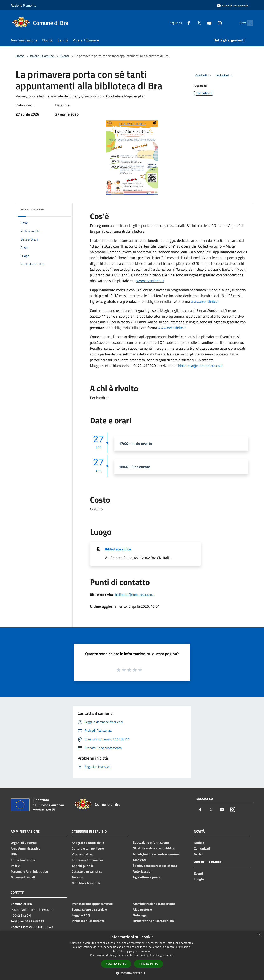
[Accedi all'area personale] (232, 5)
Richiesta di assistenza (88, 921)
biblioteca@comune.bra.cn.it (200, 366)
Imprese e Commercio (87, 860)
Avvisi (198, 854)
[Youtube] (201, 23)
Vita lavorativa (82, 854)
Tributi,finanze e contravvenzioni (156, 854)
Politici (16, 866)
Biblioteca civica (118, 549)
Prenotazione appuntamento (92, 904)
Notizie (199, 843)
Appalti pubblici (83, 866)
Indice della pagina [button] (32, 210)
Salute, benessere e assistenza (155, 866)
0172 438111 (34, 921)
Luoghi (199, 879)
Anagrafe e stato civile (88, 843)
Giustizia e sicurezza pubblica (154, 848)
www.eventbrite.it (150, 281)
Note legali (141, 915)
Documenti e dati (23, 877)
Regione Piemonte (24, 5)
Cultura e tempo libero (88, 848)
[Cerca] (248, 23)
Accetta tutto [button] (116, 964)
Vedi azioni (225, 76)
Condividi (204, 76)
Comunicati (202, 848)
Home (20, 56)
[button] (132, 973)
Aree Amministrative (25, 848)
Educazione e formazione (151, 842)
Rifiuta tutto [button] (149, 964)
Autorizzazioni (143, 871)
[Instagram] (212, 23)
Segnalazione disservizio (89, 909)
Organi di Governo (24, 843)
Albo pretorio (142, 909)
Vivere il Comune (42, 56)
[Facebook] (181, 23)
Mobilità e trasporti (86, 883)
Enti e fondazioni (23, 860)
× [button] (259, 935)
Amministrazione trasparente (154, 904)
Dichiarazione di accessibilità (153, 921)
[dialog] (132, 955)
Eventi (64, 56)
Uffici (15, 854)
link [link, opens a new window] (172, 955)
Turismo (78, 877)
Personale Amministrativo (29, 871)
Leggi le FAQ (81, 915)
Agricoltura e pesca (147, 877)
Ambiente (140, 860)
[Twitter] (191, 23)
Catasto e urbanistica (87, 871)
